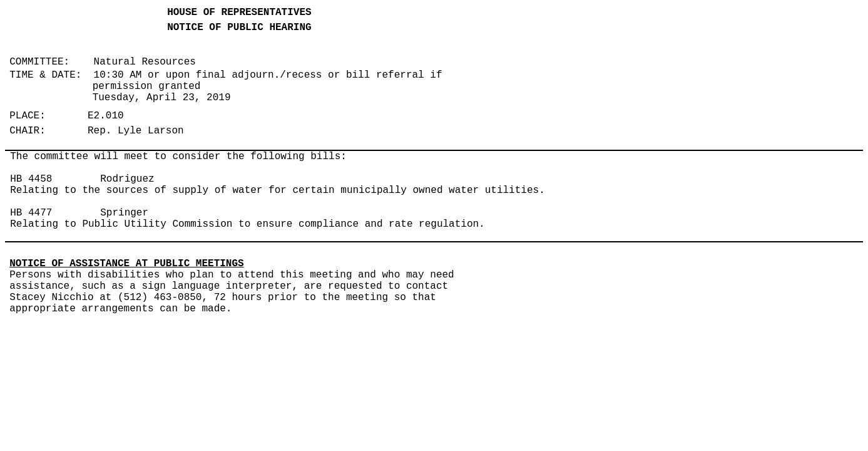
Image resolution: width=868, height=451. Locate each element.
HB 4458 (31, 179)
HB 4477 (31, 213)
